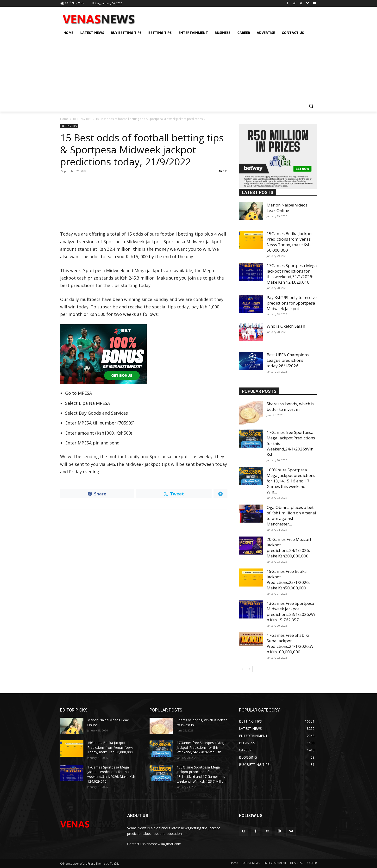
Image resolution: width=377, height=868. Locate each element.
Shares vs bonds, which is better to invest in (290, 406)
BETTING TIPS (82, 119)
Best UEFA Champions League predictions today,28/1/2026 (288, 360)
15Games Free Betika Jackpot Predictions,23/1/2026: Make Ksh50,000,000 (288, 580)
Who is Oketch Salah (286, 326)
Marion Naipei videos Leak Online (287, 208)
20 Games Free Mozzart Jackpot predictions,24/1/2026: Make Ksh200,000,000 (289, 548)
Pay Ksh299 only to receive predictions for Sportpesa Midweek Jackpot (292, 303)
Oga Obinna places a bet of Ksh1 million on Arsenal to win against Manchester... (291, 516)
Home (64, 119)
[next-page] (250, 669)
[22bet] (144, 354)
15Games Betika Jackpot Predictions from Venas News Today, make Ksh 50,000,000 (290, 242)
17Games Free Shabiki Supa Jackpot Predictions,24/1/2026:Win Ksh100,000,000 (291, 643)
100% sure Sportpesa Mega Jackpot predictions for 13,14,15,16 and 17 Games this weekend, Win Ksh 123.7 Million (201, 774)
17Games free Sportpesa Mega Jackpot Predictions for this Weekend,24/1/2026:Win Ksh (201, 747)
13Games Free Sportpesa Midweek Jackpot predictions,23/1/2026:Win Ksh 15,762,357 (291, 612)
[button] (311, 106)
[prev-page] (242, 669)
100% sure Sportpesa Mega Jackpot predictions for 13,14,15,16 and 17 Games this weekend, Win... (291, 481)
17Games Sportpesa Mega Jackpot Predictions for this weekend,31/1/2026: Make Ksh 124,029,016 (292, 274)
